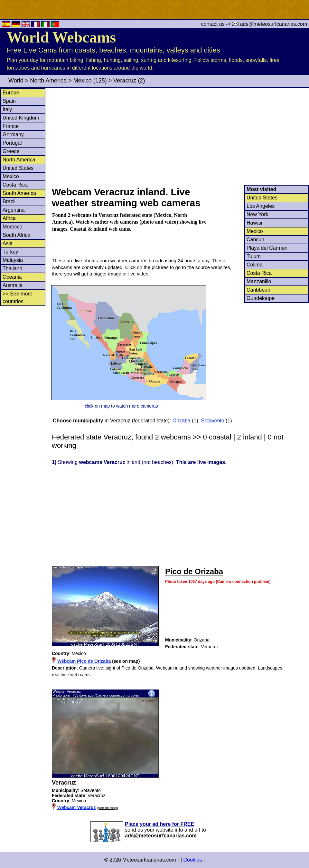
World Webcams (61, 37)
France (11, 126)
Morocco (12, 227)
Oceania (12, 277)
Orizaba (182, 421)
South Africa (16, 235)
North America (48, 81)
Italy (7, 109)
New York (257, 214)
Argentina (14, 210)
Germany (13, 135)
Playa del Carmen (267, 248)
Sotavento (213, 421)
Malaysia (13, 260)
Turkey (10, 252)
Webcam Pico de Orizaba (84, 661)
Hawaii (254, 223)
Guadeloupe (261, 298)
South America (19, 193)
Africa (9, 218)
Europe (11, 93)
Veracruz (125, 81)
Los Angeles (261, 206)
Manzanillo (259, 281)
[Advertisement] (180, 137)
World (16, 81)
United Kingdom (21, 118)
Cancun (255, 240)
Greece (11, 151)
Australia (13, 285)
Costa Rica (15, 185)
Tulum (254, 256)
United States (18, 168)
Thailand (12, 269)
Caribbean (258, 290)
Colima (255, 265)
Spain (9, 101)
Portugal (12, 143)
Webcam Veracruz (77, 807)
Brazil (9, 202)
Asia (8, 243)
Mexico (83, 81)
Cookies (192, 860)
